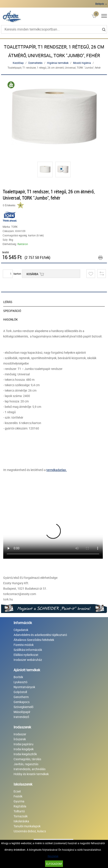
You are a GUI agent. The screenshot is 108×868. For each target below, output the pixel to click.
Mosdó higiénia (82, 63)
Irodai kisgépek (24, 749)
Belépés (100, 4)
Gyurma (19, 801)
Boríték (18, 677)
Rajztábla (20, 806)
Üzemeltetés (35, 63)
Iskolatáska (21, 821)
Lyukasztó (20, 682)
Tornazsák (21, 816)
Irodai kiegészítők (25, 754)
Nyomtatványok (24, 687)
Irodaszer (20, 734)
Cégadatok (21, 630)
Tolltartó (19, 811)
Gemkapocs (22, 702)
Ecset (17, 791)
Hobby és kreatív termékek (31, 774)
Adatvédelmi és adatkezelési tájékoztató (40, 635)
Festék (18, 796)
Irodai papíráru (23, 744)
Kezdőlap (18, 63)
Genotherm (21, 697)
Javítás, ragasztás (26, 764)
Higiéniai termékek (58, 63)
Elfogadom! (54, 864)
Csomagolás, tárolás (27, 759)
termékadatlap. (57, 470)
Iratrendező (21, 717)
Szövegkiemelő (23, 707)
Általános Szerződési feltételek (34, 640)
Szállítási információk (28, 650)
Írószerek (20, 739)
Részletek (53, 856)
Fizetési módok (24, 645)
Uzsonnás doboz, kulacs (30, 831)
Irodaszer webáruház (28, 660)
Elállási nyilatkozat (26, 655)
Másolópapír (22, 712)
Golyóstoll (20, 692)
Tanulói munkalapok (27, 826)
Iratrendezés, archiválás (30, 769)
